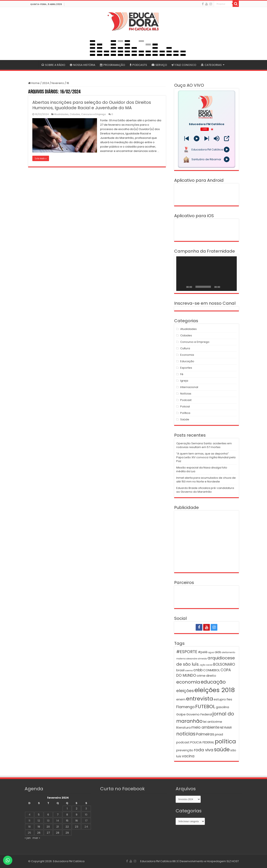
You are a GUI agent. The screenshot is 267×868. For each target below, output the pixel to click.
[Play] (197, 138)
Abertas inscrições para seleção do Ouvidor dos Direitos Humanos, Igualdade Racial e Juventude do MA (92, 105)
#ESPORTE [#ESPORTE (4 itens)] (187, 652)
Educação (187, 361)
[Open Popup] (227, 138)
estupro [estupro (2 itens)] (220, 699)
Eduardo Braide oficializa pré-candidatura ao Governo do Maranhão (205, 490)
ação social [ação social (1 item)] (206, 665)
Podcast (186, 400)
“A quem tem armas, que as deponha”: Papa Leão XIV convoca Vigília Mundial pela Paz (206, 457)
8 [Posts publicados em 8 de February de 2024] (67, 815)
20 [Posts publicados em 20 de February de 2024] (48, 827)
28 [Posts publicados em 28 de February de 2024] (58, 833)
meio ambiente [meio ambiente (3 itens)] (205, 727)
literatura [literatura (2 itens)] (183, 727)
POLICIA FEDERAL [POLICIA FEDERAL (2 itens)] (202, 742)
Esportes (186, 368)
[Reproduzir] (182, 287)
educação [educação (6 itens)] (213, 682)
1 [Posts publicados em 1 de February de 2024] (67, 809)
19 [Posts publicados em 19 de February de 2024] (39, 827)
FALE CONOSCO (184, 65)
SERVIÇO (159, 65)
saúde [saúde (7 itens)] (222, 750)
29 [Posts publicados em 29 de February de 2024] (67, 833)
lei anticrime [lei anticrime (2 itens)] (213, 722)
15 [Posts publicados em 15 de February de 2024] (67, 821)
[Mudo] (225, 287)
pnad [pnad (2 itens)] (219, 734)
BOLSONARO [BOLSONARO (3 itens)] (224, 664)
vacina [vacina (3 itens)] (188, 756)
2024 (46, 83)
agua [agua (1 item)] (211, 652)
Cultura (185, 348)
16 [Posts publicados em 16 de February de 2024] (77, 821)
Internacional (189, 387)
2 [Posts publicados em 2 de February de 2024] (77, 809)
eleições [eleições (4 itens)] (185, 691)
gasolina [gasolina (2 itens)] (222, 707)
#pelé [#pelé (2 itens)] (203, 652)
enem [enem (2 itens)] (181, 699)
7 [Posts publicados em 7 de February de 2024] (58, 815)
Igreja (184, 381)
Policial (185, 406)
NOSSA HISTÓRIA (83, 65)
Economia (187, 355)
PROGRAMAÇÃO (113, 65)
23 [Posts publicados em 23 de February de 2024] (77, 827)
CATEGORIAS (211, 65)
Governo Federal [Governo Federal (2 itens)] (199, 714)
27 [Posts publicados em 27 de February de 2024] (48, 833)
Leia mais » (41, 158)
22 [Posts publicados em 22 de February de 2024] (67, 827)
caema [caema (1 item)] (189, 671)
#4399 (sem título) (34, 64)
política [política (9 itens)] (225, 741)
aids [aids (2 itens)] (218, 652)
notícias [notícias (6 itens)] (186, 734)
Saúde (185, 419)
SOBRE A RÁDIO (53, 65)
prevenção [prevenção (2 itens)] (185, 750)
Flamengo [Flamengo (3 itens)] (185, 707)
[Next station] (187, 138)
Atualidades (61, 114)
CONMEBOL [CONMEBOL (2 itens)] (212, 670)
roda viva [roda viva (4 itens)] (204, 750)
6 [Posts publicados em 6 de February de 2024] (48, 815)
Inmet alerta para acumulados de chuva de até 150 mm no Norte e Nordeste (206, 480)
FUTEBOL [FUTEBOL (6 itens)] (205, 706)
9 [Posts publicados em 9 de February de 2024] (77, 815)
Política (185, 413)
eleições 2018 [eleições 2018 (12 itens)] (215, 690)
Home (34, 83)
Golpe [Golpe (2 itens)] (181, 714)
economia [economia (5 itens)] (188, 682)
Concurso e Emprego (93, 114)
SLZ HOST (233, 861)
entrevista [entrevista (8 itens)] (200, 699)
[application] (207, 274)
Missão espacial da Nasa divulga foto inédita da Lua (202, 469)
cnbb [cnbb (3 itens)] (198, 670)
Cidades (75, 114)
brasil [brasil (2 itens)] (180, 670)
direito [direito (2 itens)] (211, 676)
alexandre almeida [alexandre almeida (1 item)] (197, 659)
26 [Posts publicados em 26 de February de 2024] (39, 833)
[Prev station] (207, 138)
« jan (28, 838)
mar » (36, 838)
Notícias (186, 394)
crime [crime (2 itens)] (201, 676)
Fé (182, 374)
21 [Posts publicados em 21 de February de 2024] (58, 827)
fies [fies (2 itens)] (229, 699)
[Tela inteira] (231, 287)
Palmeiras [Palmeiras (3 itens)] (205, 734)
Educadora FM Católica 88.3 (159, 861)
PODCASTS (138, 65)
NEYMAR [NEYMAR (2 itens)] (226, 727)
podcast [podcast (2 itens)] (183, 742)
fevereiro (58, 83)
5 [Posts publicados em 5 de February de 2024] (39, 815)
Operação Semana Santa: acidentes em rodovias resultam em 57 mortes (204, 445)
